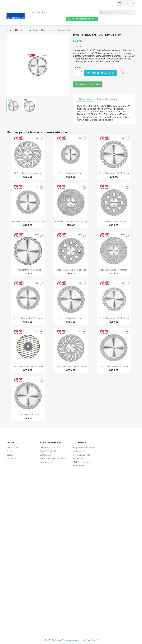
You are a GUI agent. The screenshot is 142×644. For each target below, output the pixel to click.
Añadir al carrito (100, 73)
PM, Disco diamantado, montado (28, 173)
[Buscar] (117, 12)
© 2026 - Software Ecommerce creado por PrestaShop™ (71, 640)
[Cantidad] (76, 73)
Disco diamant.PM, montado (114, 222)
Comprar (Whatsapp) (88, 84)
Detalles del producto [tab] (108, 99)
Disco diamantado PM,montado (114, 173)
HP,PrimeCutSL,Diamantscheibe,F (28, 222)
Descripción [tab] (86, 99)
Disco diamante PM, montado (28, 318)
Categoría (39, 12)
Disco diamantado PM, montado (71, 270)
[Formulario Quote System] (71, 553)
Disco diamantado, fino (71, 173)
